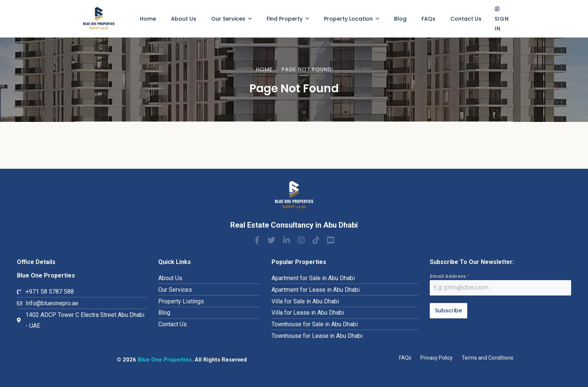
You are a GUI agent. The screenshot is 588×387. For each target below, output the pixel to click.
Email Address (449, 276)
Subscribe (448, 310)
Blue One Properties (165, 360)
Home (264, 69)
